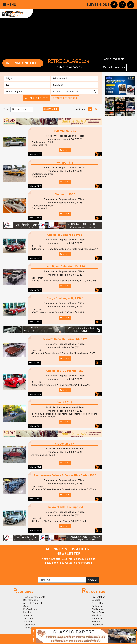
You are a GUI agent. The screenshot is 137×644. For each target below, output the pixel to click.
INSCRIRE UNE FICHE (23, 63)
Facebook (97, 622)
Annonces (28, 615)
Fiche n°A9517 (35, 363)
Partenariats (98, 606)
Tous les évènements (34, 597)
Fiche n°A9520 (35, 258)
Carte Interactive (114, 67)
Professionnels (31, 609)
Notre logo (97, 619)
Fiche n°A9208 (35, 218)
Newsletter (97, 603)
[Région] (27, 78)
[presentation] (65, 571)
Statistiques (98, 609)
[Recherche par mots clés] (72, 92)
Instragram (97, 625)
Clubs (26, 606)
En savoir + (65, 150)
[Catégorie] (74, 85)
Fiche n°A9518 (35, 322)
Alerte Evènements (33, 603)
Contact (96, 600)
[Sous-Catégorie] (27, 92)
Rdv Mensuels (31, 600)
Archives (28, 628)
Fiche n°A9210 (35, 186)
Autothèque (29, 625)
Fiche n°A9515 (35, 426)
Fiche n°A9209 (35, 154)
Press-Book (98, 612)
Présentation (98, 597)
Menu (10, 5)
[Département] (74, 78)
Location (28, 612)
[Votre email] (62, 580)
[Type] (27, 85)
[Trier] (22, 109)
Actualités (29, 622)
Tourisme (28, 619)
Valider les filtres (36, 98)
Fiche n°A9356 (35, 467)
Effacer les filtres (65, 98)
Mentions (97, 615)
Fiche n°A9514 (35, 499)
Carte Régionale (114, 59)
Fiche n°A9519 (35, 290)
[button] (15, 142)
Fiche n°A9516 (35, 394)
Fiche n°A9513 (35, 530)
